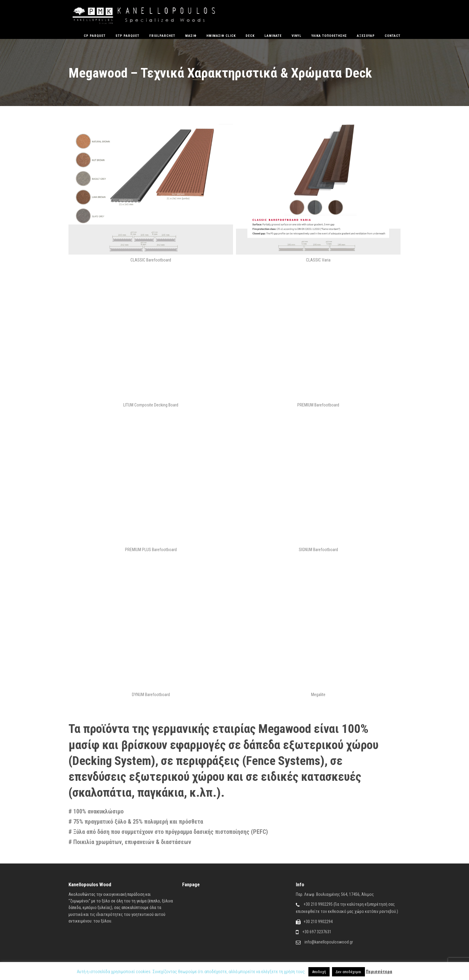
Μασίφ (191, 36)
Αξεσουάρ (366, 36)
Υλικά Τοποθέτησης (329, 36)
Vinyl (297, 36)
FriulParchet (162, 36)
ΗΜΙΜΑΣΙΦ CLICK (221, 36)
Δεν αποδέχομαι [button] (348, 972)
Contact (393, 36)
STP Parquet (127, 36)
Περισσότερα (379, 972)
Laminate (273, 36)
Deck (250, 36)
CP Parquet (95, 36)
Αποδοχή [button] (319, 972)
